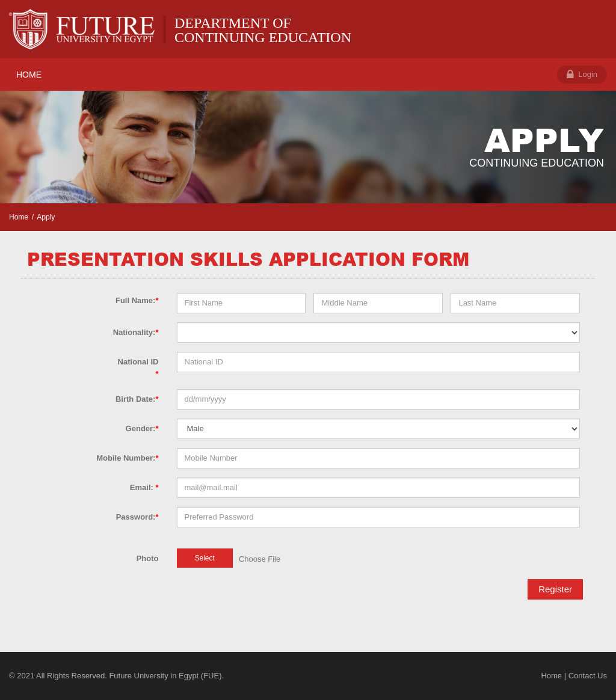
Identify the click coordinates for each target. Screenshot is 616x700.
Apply (46, 217)
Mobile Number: (127, 458)
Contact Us (588, 676)
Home (19, 217)
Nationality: (136, 332)
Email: (144, 487)
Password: (137, 517)
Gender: (142, 428)
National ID (138, 368)
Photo (148, 558)
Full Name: (137, 300)
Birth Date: (137, 399)
